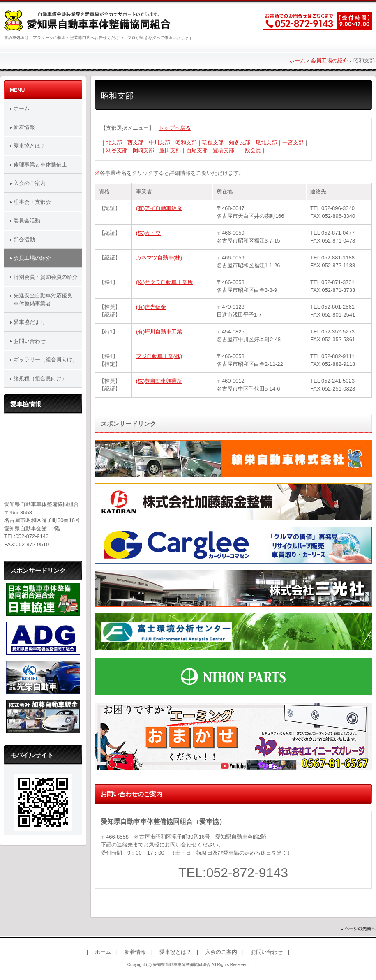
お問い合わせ (30, 341)
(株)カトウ (149, 233)
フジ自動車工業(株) (159, 356)
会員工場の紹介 (329, 61)
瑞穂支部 (213, 142)
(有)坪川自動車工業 (159, 332)
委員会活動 (27, 221)
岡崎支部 (143, 150)
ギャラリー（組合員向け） (46, 359)
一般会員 (250, 150)
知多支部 (240, 142)
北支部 (114, 142)
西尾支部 (197, 150)
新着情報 (24, 127)
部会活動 (24, 239)
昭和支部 (186, 142)
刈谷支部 (117, 150)
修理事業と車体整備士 (40, 165)
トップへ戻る (175, 128)
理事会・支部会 (32, 202)
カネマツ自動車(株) (159, 258)
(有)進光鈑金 (151, 307)
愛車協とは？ (30, 146)
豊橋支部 (224, 150)
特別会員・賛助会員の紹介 (46, 277)
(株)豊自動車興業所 (159, 381)
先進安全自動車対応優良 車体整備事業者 (46, 299)
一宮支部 (293, 142)
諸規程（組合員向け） (40, 378)
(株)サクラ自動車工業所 (165, 282)
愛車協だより (30, 322)
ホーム (297, 61)
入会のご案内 (30, 183)
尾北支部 (266, 142)
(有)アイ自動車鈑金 (159, 208)
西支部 (135, 142)
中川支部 (159, 142)
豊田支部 (170, 150)
